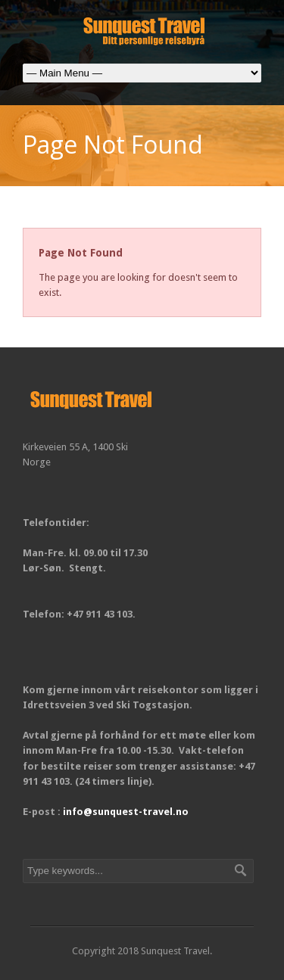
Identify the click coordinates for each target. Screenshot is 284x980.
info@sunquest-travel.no (126, 812)
